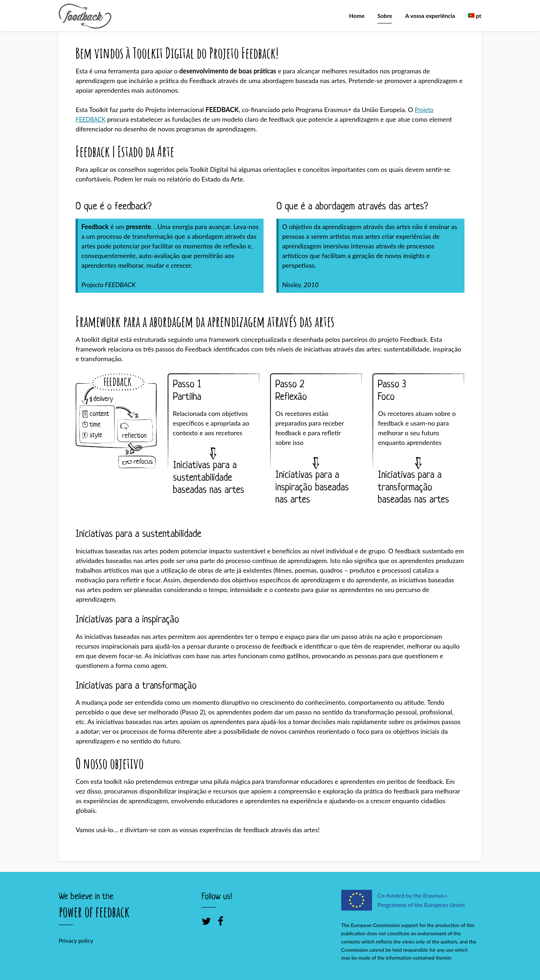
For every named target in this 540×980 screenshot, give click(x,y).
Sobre (385, 16)
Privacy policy (76, 940)
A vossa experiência (430, 16)
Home (357, 16)
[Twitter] (206, 921)
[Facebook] (221, 921)
